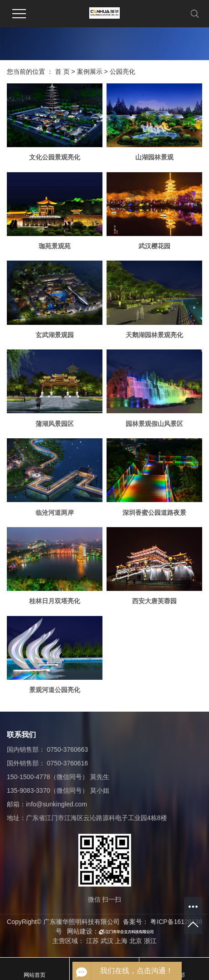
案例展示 (90, 72)
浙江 (150, 941)
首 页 (62, 72)
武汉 (107, 941)
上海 (121, 941)
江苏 (92, 941)
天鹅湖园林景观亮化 (154, 335)
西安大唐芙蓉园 (154, 601)
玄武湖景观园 (55, 335)
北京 (136, 941)
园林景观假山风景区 (154, 424)
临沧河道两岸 (55, 513)
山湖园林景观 (154, 157)
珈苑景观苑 (55, 246)
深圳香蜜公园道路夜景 (154, 513)
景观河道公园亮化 (55, 690)
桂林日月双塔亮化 (55, 601)
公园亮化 (122, 72)
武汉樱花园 (154, 246)
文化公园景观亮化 (55, 157)
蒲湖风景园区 (55, 424)
